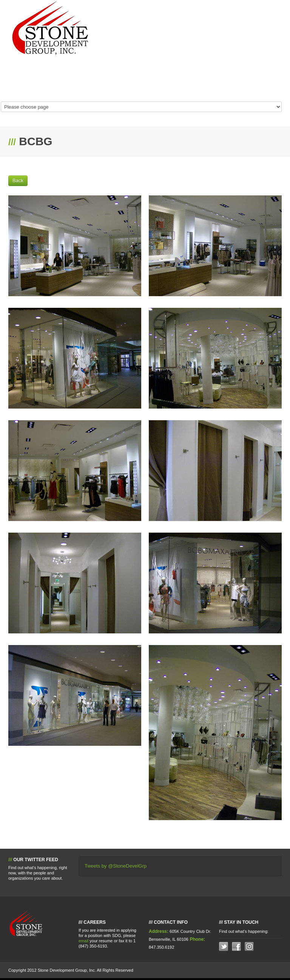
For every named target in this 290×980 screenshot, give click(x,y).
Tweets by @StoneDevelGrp (116, 866)
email (83, 941)
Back (18, 180)
